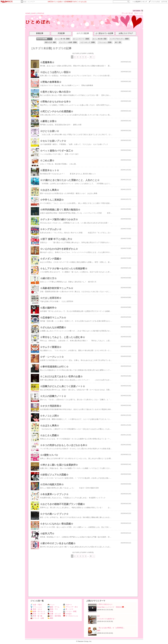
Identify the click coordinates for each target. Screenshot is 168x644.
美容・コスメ (36, 609)
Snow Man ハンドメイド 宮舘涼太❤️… (111, 607)
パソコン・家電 (70, 611)
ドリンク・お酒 (37, 618)
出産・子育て (36, 605)
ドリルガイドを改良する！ (106, 619)
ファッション (36, 607)
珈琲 (99, 630)
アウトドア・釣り (71, 607)
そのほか (67, 614)
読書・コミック (54, 614)
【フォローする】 (127, 13)
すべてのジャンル (71, 616)
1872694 (137, 11)
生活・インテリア (29, 2)
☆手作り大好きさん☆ (105, 604)
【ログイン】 (138, 13)
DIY (99, 616)
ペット (51, 605)
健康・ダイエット (38, 611)
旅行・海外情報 (54, 616)
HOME (28, 13)
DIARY (34, 13)
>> (140, 2)
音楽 (50, 611)
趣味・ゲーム (53, 607)
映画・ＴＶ (53, 609)
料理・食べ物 (36, 616)
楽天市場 (164, 2)
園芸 (50, 618)
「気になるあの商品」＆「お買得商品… (111, 628)
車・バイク (68, 609)
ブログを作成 (155, 2)
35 (91, 57)
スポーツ (67, 605)
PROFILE (41, 13)
